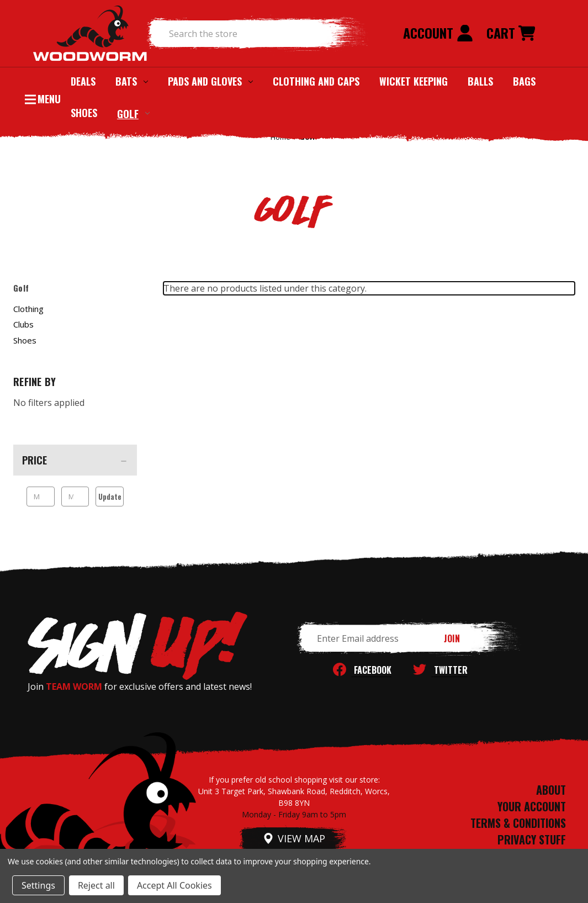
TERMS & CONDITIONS (518, 823)
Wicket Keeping (414, 81)
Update (110, 497)
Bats (132, 81)
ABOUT (551, 790)
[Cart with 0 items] (511, 34)
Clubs (23, 324)
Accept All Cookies (174, 885)
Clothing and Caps (316, 81)
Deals (83, 81)
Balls (480, 81)
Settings (38, 885)
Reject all (96, 885)
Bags (524, 81)
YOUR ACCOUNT (532, 806)
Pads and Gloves (210, 81)
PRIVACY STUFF (532, 839)
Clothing (28, 309)
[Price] (75, 460)
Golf (133, 113)
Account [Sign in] (438, 33)
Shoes (84, 113)
